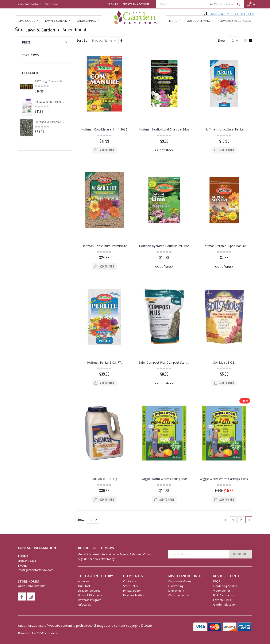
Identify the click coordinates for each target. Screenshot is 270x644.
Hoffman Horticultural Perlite (224, 129)
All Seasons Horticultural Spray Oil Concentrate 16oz (50, 102)
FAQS (217, 390)
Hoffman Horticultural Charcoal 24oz (164, 129)
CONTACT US (245, 14)
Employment (176, 399)
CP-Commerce (47, 442)
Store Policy (131, 394)
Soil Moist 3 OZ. (224, 235)
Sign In (113, 4)
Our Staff (84, 394)
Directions (52, 4)
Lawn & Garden (40, 30)
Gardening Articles (225, 394)
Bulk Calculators (224, 404)
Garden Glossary (224, 413)
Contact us (130, 390)
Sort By (82, 40)
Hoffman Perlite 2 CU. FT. (104, 235)
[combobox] (200, 4)
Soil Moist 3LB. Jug (104, 287)
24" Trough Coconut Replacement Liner (50, 81)
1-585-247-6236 (221, 14)
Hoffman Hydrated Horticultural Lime (164, 182)
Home (17, 29)
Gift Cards (85, 413)
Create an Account (136, 4)
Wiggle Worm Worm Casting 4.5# (164, 287)
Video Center (222, 399)
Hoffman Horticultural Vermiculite (104, 182)
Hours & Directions (90, 404)
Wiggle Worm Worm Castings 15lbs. (224, 287)
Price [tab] (26, 42)
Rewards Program (90, 408)
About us (84, 390)
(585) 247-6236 (27, 369)
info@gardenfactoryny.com (36, 378)
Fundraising (176, 394)
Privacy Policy (132, 399)
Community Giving (180, 390)
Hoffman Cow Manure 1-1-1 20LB (104, 129)
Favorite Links (222, 408)
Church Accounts (179, 404)
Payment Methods (135, 404)
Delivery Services (89, 399)
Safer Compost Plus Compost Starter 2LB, (168, 235)
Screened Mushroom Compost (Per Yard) (50, 122)
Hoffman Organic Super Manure (224, 182)
